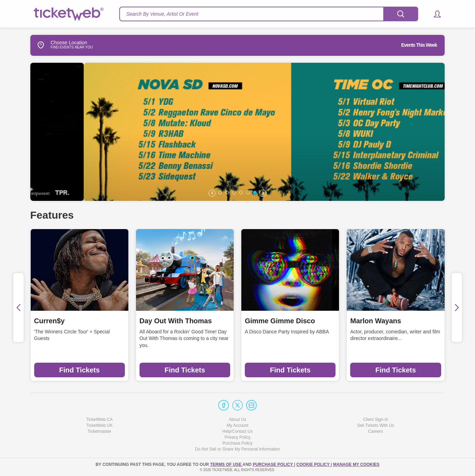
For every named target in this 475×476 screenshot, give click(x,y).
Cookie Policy (314, 464)
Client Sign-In (376, 420)
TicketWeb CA (99, 420)
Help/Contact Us (237, 431)
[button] (434, 14)
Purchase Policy (237, 443)
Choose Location (59, 45)
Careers (376, 431)
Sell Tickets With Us (376, 425)
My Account (237, 425)
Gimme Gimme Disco (280, 321)
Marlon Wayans (376, 321)
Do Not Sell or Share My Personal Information (237, 449)
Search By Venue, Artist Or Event (162, 14)
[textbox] (269, 14)
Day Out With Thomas (176, 321)
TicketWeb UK (99, 425)
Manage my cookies (356, 464)
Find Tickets (79, 370)
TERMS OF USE (226, 464)
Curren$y (50, 321)
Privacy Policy (238, 437)
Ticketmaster (99, 431)
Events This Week (419, 45)
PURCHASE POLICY (273, 464)
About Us (237, 420)
